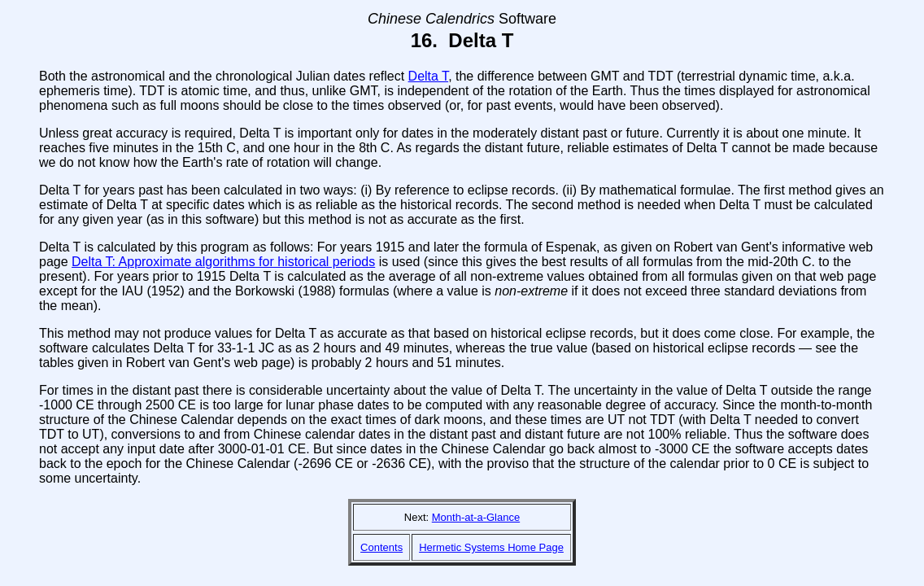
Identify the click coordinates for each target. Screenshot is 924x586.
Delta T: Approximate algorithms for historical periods (223, 262)
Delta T (429, 76)
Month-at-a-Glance (476, 517)
